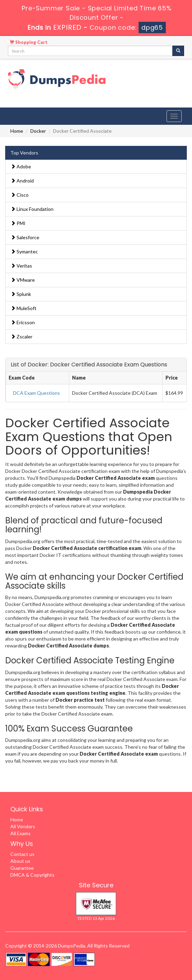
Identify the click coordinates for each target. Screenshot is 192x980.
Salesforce (25, 237)
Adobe (21, 166)
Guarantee (22, 868)
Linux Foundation (32, 209)
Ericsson (23, 322)
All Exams (21, 833)
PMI (18, 223)
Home (17, 131)
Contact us (22, 854)
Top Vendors (24, 153)
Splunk (21, 294)
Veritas (21, 266)
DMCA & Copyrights (32, 875)
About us (20, 861)
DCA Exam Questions (37, 393)
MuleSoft (24, 308)
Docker (38, 131)
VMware (23, 280)
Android (22, 181)
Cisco (20, 195)
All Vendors (23, 826)
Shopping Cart (29, 42)
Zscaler (22, 337)
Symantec (24, 251)
